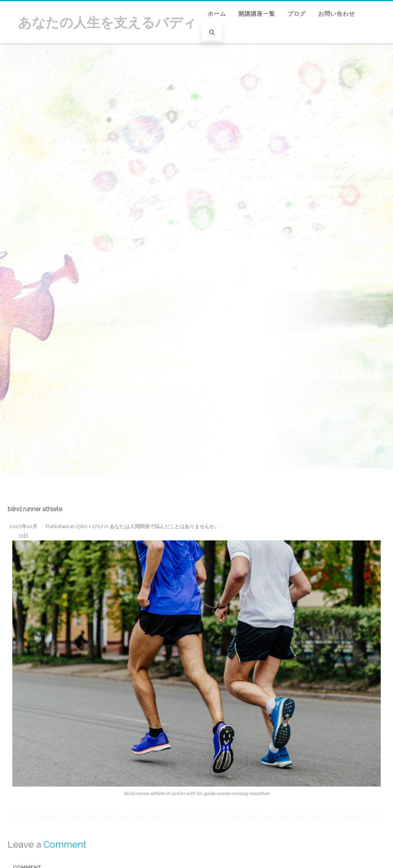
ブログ (297, 14)
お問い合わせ (337, 14)
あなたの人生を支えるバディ (107, 22)
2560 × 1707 (89, 526)
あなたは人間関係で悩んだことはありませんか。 (165, 526)
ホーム (217, 14)
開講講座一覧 (257, 14)
